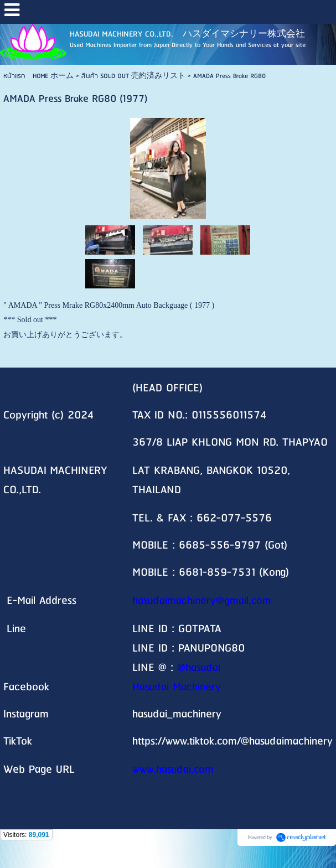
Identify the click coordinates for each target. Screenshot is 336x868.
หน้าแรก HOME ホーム (38, 76)
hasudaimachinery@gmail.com (202, 601)
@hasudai (199, 668)
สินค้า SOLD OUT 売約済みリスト (133, 76)
